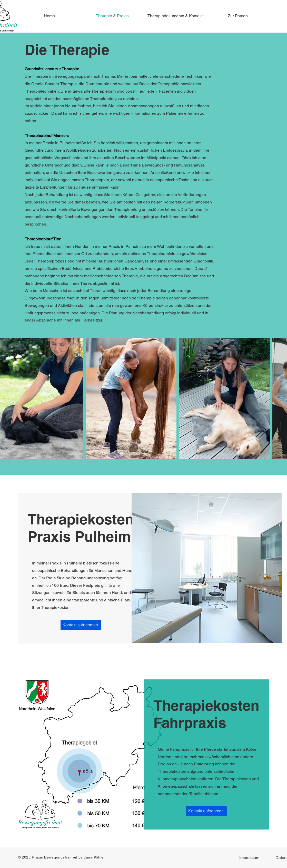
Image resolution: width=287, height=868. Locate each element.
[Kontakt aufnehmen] (81, 625)
